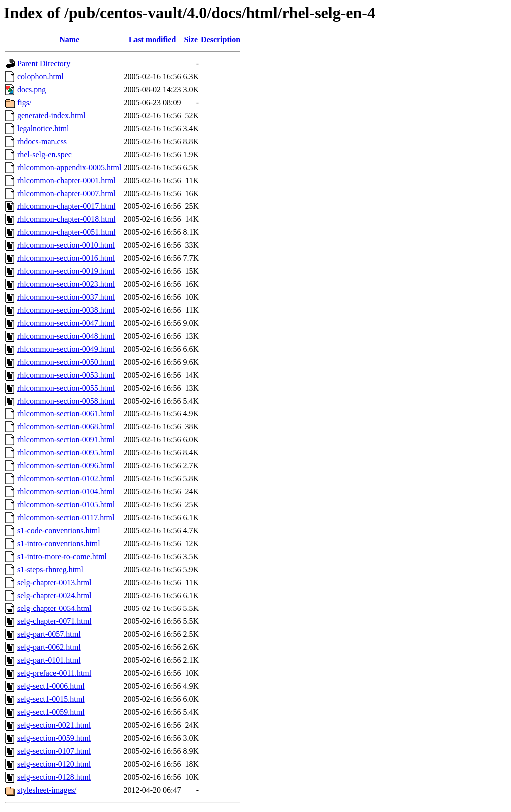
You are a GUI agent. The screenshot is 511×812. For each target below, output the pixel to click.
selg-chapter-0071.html (55, 621)
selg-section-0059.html (54, 738)
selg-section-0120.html (54, 764)
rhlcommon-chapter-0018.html (67, 219)
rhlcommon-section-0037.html (66, 297)
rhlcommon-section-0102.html (66, 479)
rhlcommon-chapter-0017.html (67, 206)
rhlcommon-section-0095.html (66, 453)
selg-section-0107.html (54, 751)
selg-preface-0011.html (54, 673)
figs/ (24, 102)
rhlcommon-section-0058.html (66, 401)
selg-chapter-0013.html (55, 582)
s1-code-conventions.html (59, 530)
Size (191, 40)
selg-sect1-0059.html (51, 712)
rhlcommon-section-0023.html (66, 284)
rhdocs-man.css (42, 141)
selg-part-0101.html (49, 660)
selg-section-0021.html (54, 725)
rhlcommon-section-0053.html (66, 375)
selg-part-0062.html (49, 647)
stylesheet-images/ (47, 790)
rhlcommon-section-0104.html (66, 492)
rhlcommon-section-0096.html (66, 466)
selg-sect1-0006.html (51, 686)
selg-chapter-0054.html (55, 608)
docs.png (32, 90)
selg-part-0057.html (49, 634)
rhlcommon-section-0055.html (66, 388)
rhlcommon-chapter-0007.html (67, 193)
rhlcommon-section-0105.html (66, 505)
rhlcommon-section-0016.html (66, 258)
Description (220, 40)
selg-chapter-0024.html (55, 595)
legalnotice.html (43, 128)
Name (69, 40)
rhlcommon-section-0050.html (66, 362)
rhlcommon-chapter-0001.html (67, 180)
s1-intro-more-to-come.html (62, 556)
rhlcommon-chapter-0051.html (67, 232)
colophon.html (41, 77)
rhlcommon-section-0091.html (66, 440)
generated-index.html (51, 115)
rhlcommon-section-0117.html (66, 517)
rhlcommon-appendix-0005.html (69, 167)
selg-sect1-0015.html (51, 699)
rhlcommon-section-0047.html (66, 323)
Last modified (152, 40)
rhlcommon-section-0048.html (66, 336)
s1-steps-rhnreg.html (50, 569)
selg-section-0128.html (54, 777)
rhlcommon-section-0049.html (66, 349)
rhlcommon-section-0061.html (66, 414)
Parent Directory (44, 64)
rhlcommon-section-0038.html (66, 310)
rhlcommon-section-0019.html (66, 271)
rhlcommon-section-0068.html (66, 427)
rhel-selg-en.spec (45, 154)
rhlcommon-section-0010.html (66, 245)
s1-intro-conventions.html (59, 543)
